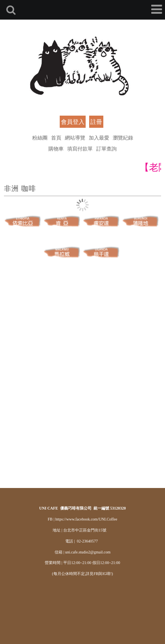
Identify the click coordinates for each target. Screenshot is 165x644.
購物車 (56, 148)
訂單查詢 (106, 148)
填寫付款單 (80, 148)
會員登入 (73, 122)
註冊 (96, 122)
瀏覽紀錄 (123, 137)
